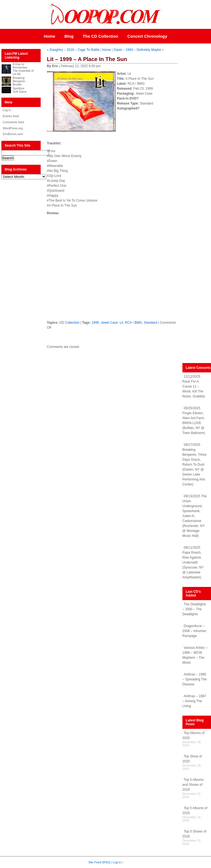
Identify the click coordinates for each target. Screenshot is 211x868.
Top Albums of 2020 (193, 735)
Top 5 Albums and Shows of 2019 (193, 785)
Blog (69, 36)
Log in (7, 110)
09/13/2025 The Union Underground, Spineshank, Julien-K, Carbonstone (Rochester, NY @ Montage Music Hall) (195, 516)
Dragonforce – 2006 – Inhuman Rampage (194, 631)
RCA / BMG (134, 323)
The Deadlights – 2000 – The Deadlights (194, 609)
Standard (150, 323)
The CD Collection (100, 36)
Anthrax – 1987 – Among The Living (194, 701)
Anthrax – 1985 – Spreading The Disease (195, 679)
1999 (95, 323)
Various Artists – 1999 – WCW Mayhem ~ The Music (195, 655)
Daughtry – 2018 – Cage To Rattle (75, 50)
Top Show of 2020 (192, 759)
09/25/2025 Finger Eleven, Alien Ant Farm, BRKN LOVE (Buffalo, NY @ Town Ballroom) (194, 421)
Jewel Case (109, 323)
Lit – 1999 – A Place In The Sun (87, 59)
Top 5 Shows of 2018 (194, 834)
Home (49, 36)
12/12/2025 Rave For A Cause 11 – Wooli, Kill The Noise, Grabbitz (194, 386)
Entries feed (11, 116)
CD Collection (69, 323)
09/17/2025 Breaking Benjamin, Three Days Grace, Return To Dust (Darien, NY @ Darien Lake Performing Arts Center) (195, 465)
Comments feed (13, 122)
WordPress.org (13, 128)
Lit (121, 323)
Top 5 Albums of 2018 (195, 811)
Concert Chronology (147, 36)
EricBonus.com (13, 134)
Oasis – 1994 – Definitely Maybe (137, 50)
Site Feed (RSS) (99, 862)
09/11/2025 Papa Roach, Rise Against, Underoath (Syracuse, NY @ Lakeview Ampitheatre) (193, 562)
